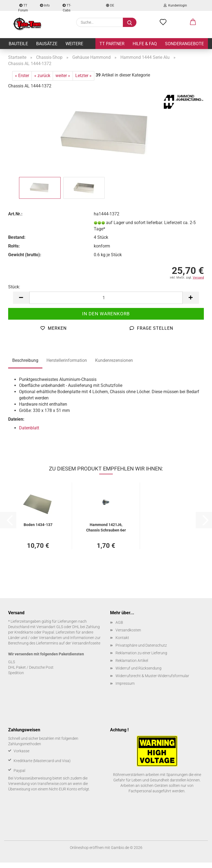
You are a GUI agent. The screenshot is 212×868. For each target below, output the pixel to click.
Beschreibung (25, 360)
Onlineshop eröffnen (87, 848)
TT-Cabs (67, 7)
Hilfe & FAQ (145, 44)
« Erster (22, 76)
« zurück (42, 76)
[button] (193, 22)
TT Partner (112, 44)
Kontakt (122, 638)
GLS (12, 662)
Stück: (14, 287)
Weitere (74, 44)
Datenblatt (29, 428)
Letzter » (83, 76)
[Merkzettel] (163, 22)
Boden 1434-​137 (38, 525)
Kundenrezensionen (114, 360)
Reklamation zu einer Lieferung (141, 653)
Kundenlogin (175, 5)
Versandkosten (128, 630)
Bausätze (47, 44)
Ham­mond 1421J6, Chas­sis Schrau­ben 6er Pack (106, 527)
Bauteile (18, 44)
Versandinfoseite (86, 643)
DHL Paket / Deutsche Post (31, 667)
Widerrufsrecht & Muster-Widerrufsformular (152, 676)
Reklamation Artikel (132, 661)
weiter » (63, 76)
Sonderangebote (184, 44)
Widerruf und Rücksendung (138, 668)
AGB (119, 622)
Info (45, 5)
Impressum (125, 683)
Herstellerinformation (67, 360)
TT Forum (23, 7)
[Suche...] (130, 22)
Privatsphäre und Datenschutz (141, 645)
